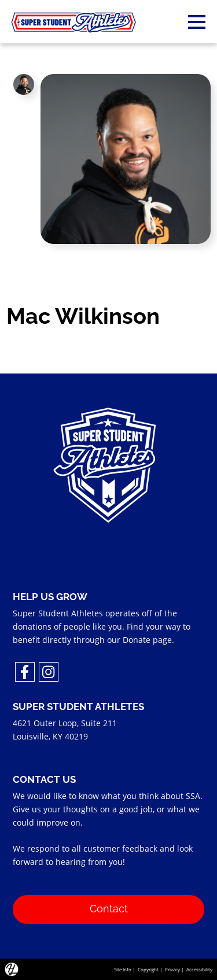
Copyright (148, 969)
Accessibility (199, 969)
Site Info (123, 969)
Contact (109, 907)
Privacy (172, 969)
